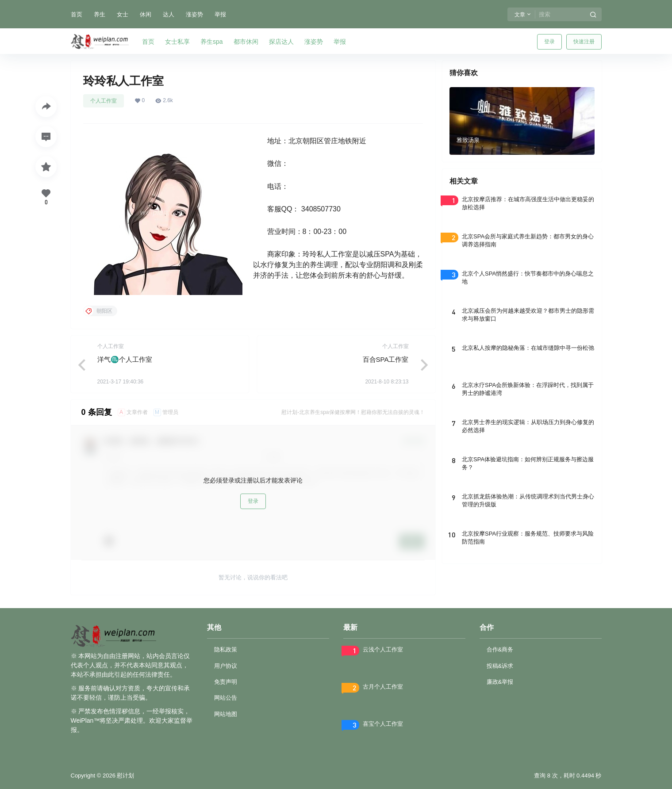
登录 (549, 42)
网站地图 (226, 714)
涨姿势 (194, 14)
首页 (77, 14)
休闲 (146, 14)
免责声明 (226, 682)
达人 (169, 14)
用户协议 (226, 666)
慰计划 (125, 776)
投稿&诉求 (500, 666)
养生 (100, 14)
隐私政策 (226, 649)
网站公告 (226, 698)
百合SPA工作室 (386, 359)
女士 (123, 14)
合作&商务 (500, 649)
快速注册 (584, 42)
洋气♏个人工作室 (125, 359)
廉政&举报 (500, 682)
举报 (220, 14)
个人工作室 (104, 101)
